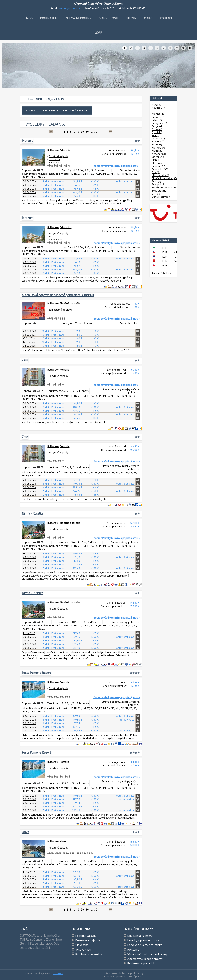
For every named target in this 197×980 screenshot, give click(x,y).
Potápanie (54, 159)
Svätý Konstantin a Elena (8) (167, 188)
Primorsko (66, 150)
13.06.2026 (29, 554)
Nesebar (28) (159, 154)
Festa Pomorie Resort (36, 673)
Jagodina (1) (158, 138)
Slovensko (82, 945)
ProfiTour (58, 973)
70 (96, 132)
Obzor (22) (158, 157)
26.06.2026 (30, 196)
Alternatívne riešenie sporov (145, 959)
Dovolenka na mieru (140, 936)
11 (190, 48)
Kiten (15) (157, 145)
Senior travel (109, 18)
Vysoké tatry (83, 949)
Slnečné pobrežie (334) (165, 178)
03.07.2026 (29, 335)
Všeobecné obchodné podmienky (124, 973)
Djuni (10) (157, 132)
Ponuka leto (49, 18)
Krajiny (157, 105)
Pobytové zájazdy (58, 156)
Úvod (29, 18)
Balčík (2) (157, 120)
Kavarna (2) (158, 141)
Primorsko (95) (160, 169)
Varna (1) (157, 194)
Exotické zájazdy (86, 936)
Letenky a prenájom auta (143, 940)
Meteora (28, 141)
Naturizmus (55, 162)
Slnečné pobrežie (70, 303)
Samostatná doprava (60, 310)
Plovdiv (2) (158, 163)
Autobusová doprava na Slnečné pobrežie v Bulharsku (58, 295)
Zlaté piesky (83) (161, 197)
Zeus (25, 360)
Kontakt (166, 18)
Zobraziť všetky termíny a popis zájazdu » (117, 166)
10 (183, 48)
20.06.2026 (30, 181)
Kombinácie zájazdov (89, 954)
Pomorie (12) (159, 166)
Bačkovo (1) (158, 117)
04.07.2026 (30, 716)
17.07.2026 (29, 342)
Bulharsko (53, 150)
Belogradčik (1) (160, 123)
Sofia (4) (156, 181)
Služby (131, 18)
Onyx (25, 832)
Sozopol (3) (158, 184)
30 (87, 132)
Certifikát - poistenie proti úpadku (123, 976)
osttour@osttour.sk (69, 8)
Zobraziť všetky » (161, 273)
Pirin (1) (156, 160)
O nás (148, 18)
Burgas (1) (157, 126)
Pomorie (65, 370)
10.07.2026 (29, 338)
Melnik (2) (157, 151)
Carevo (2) (158, 129)
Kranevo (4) (158, 148)
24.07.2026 (29, 346)
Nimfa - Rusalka (32, 513)
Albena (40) (159, 114)
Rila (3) (156, 172)
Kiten (63, 841)
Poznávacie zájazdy (88, 940)
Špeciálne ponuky (79, 18)
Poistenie (133, 949)
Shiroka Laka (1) (160, 175)
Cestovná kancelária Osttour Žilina (98, 3)
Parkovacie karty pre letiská (145, 945)
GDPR (98, 33)
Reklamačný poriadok (141, 963)
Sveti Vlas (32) (160, 191)
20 (82, 132)
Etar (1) (155, 135)
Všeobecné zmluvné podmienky (147, 954)
